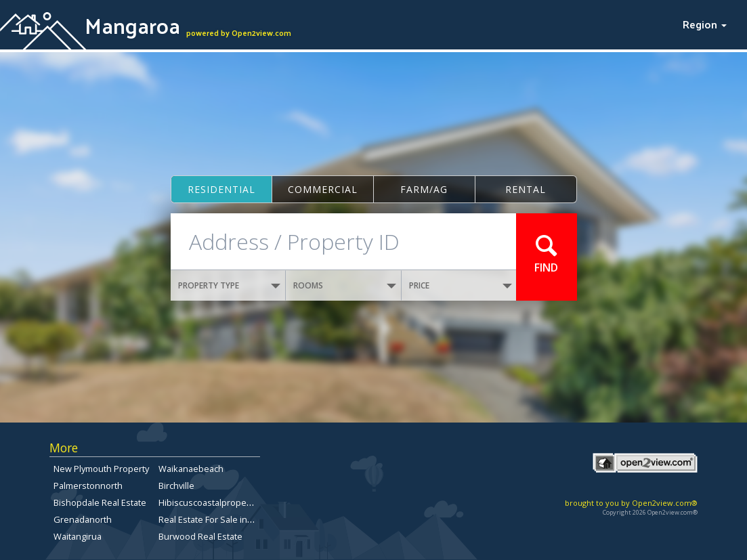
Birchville (176, 486)
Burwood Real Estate (200, 536)
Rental (526, 189)
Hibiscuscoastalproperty (208, 502)
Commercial (323, 189)
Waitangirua (78, 536)
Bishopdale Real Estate (100, 502)
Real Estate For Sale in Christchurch (230, 519)
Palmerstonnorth (88, 486)
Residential (221, 189)
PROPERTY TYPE (230, 285)
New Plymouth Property (101, 469)
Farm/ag (424, 189)
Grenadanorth (83, 519)
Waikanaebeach (191, 469)
